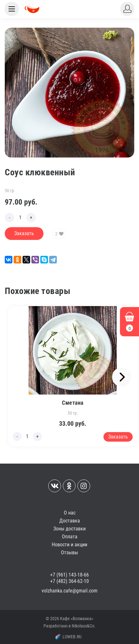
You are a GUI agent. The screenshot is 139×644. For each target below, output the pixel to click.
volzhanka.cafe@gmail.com (69, 591)
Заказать (24, 233)
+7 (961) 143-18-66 (69, 575)
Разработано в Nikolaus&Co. (69, 626)
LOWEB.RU (69, 637)
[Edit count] (20, 218)
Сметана (73, 403)
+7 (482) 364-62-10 (69, 581)
